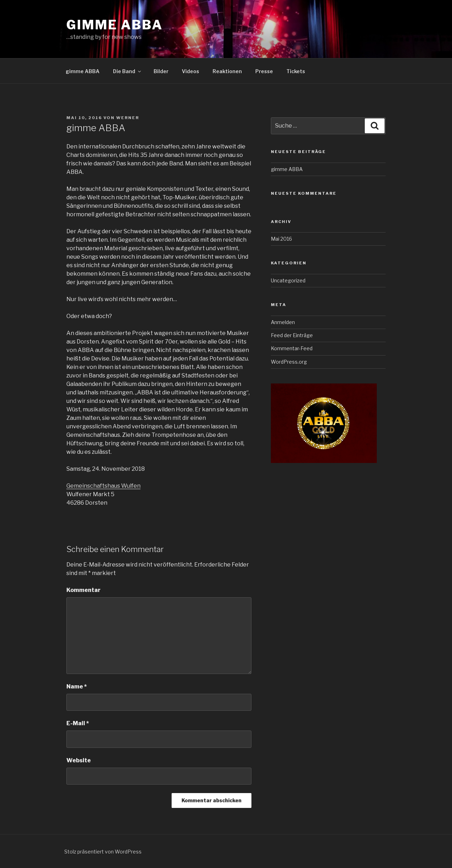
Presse (264, 71)
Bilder (161, 71)
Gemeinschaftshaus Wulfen (103, 486)
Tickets (296, 71)
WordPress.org (289, 362)
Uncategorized (288, 280)
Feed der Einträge (292, 335)
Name (77, 687)
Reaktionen (227, 71)
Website (79, 760)
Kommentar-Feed (292, 348)
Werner (128, 118)
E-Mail (78, 723)
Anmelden (283, 322)
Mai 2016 (281, 239)
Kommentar (84, 590)
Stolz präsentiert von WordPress (103, 852)
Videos (191, 71)
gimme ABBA (115, 25)
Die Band (127, 71)
